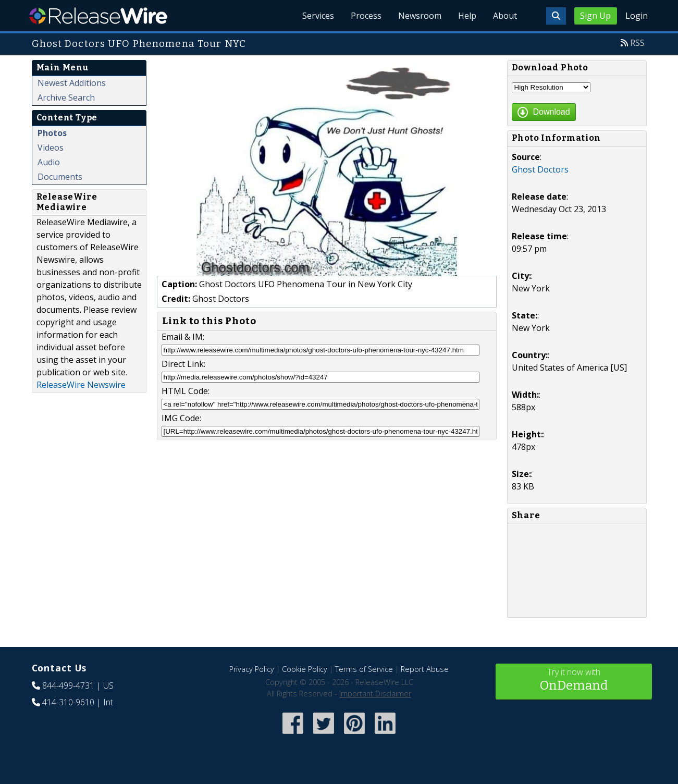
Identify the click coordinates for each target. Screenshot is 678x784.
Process (366, 16)
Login (637, 16)
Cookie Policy (305, 669)
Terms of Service (364, 669)
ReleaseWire (98, 16)
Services (318, 16)
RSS (637, 43)
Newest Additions (72, 83)
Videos (51, 148)
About (505, 16)
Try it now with (574, 681)
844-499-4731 (68, 685)
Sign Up (595, 16)
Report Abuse (425, 669)
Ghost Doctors (540, 169)
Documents (60, 177)
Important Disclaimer (375, 694)
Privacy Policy (252, 669)
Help (467, 16)
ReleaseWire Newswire (81, 385)
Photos (52, 133)
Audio (49, 162)
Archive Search (66, 97)
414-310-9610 (68, 702)
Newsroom (420, 16)
